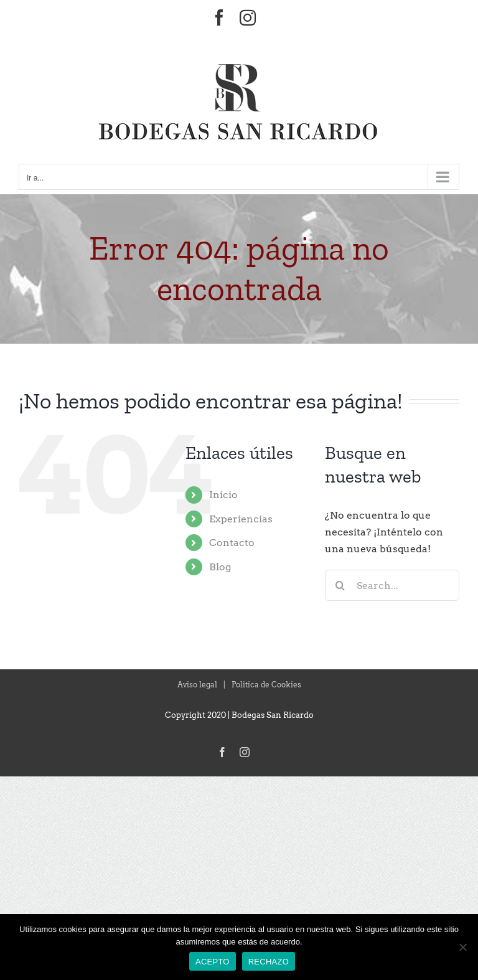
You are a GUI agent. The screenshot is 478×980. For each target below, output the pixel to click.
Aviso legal (197, 685)
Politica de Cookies (266, 685)
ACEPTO (213, 962)
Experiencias (241, 519)
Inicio (223, 495)
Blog (220, 567)
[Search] (340, 585)
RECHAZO (269, 962)
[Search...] (392, 585)
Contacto (232, 543)
